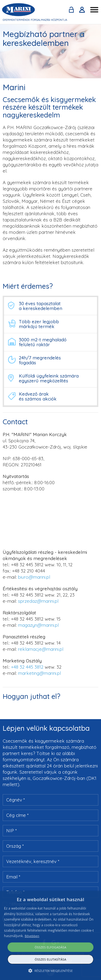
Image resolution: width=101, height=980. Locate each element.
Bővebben (32, 936)
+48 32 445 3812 (27, 565)
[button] (50, 971)
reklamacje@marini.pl (41, 649)
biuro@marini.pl (34, 577)
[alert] (50, 936)
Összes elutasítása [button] (50, 959)
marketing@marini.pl (39, 673)
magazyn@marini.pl (38, 625)
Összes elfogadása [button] (51, 947)
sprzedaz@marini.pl (38, 601)
